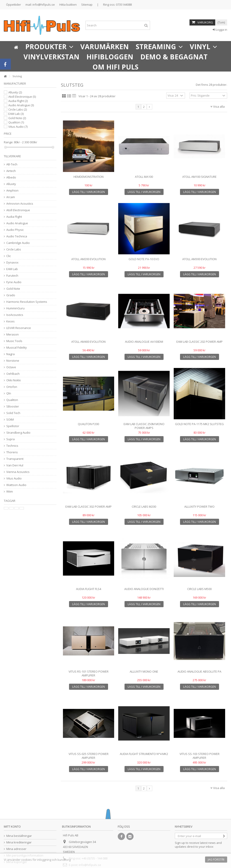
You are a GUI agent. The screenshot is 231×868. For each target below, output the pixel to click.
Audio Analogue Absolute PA (199, 671)
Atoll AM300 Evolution (199, 259)
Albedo (11, 177)
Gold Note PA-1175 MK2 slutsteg (199, 424)
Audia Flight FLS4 (89, 589)
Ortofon (12, 387)
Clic (9, 256)
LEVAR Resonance (19, 328)
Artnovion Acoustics (20, 204)
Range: (9, 142)
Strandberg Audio (18, 433)
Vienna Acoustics (18, 472)
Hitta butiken (68, 5)
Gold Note (17, 118)
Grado (11, 295)
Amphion (12, 191)
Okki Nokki (14, 380)
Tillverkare (12, 156)
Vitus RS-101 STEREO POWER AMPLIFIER (89, 673)
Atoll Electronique (22, 97)
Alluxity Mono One (144, 671)
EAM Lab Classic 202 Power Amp (200, 342)
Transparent (15, 459)
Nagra (10, 354)
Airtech (11, 171)
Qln (9, 393)
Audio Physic (15, 230)
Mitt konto (12, 826)
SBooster (13, 406)
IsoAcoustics (15, 315)
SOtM (10, 420)
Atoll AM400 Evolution (88, 342)
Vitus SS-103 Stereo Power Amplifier (200, 756)
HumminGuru (15, 308)
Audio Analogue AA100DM (144, 342)
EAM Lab (16, 114)
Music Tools (14, 341)
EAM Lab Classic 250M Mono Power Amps (144, 426)
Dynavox (12, 263)
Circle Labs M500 (199, 589)
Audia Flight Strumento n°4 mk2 (144, 754)
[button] (49, 46)
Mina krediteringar (19, 842)
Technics (12, 446)
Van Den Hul (15, 465)
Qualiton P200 (88, 424)
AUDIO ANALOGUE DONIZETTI (144, 589)
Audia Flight (18, 101)
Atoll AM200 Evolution (88, 259)
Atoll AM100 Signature (199, 177)
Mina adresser (16, 849)
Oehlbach (13, 374)
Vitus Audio (18, 127)
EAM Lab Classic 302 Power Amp (89, 507)
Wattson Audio (16, 485)
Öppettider (14, 5)
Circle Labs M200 (144, 507)
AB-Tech (12, 164)
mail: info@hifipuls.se (40, 5)
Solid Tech (13, 413)
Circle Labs (18, 109)
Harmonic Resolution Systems (27, 302)
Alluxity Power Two (199, 507)
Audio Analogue (21, 105)
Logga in (220, 30)
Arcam (11, 197)
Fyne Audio (14, 282)
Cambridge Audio (18, 243)
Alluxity (15, 92)
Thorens (12, 452)
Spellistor (13, 426)
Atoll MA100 (144, 177)
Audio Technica (17, 236)
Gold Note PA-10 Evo (144, 259)
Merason (13, 334)
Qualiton (16, 122)
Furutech (12, 276)
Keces (10, 321)
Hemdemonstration (89, 177)
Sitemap (87, 5)
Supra (10, 439)
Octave (11, 367)
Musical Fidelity (17, 348)
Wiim (10, 492)
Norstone (13, 361)
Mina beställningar (19, 836)
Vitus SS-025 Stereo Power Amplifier (89, 756)
